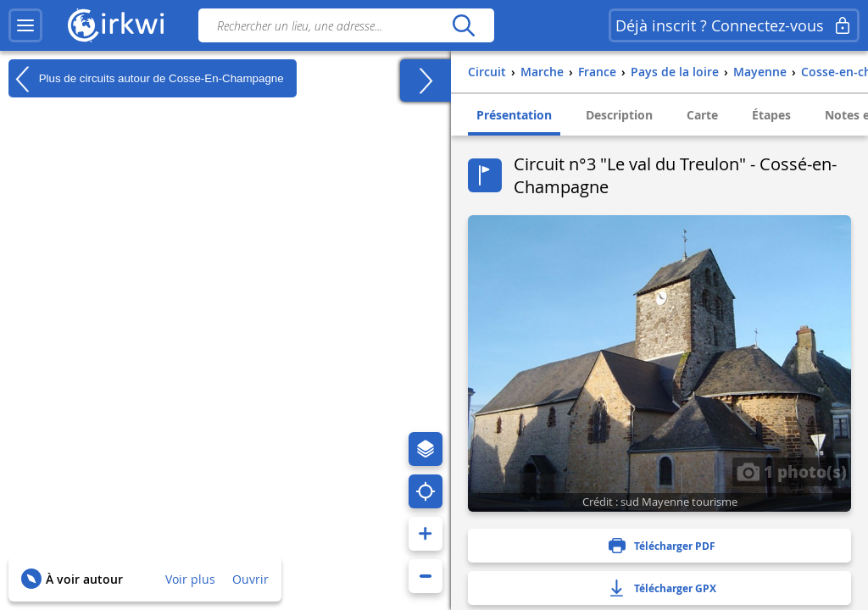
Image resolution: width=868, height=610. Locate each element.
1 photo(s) (792, 471)
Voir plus (190, 579)
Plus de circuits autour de (146, 79)
